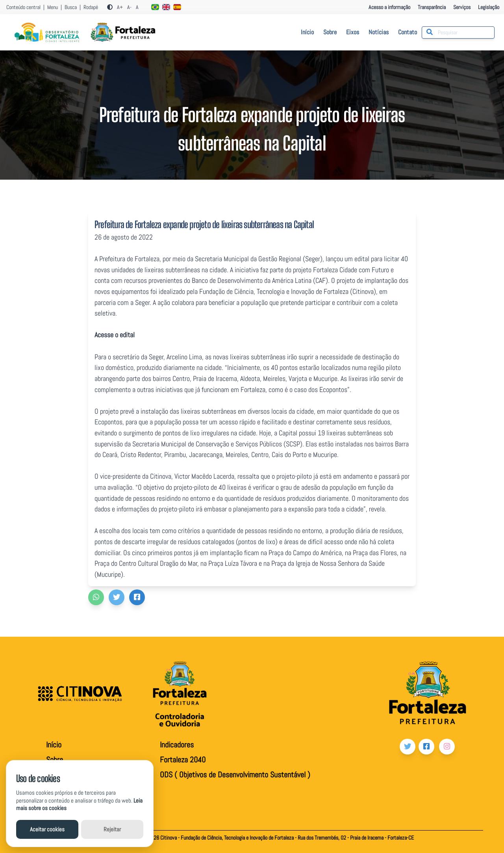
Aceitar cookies (47, 829)
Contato (408, 32)
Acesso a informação (389, 7)
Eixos (353, 32)
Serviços (462, 7)
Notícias (379, 32)
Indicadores (177, 745)
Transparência (432, 7)
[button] (96, 597)
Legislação (489, 7)
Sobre (330, 32)
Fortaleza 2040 (183, 760)
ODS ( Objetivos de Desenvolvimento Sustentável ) (235, 775)
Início (307, 32)
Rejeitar (112, 829)
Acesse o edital (115, 335)
